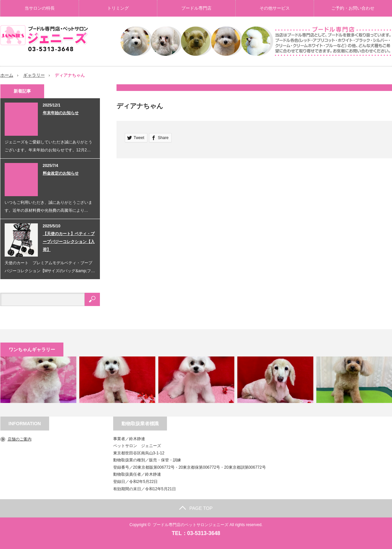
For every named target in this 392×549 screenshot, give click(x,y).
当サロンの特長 (40, 8)
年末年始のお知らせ (61, 113)
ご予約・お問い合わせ (353, 8)
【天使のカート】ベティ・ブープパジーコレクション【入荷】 (69, 241)
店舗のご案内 (20, 439)
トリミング (118, 8)
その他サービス (275, 8)
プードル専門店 (196, 8)
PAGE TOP (196, 508)
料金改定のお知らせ (61, 173)
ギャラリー (34, 75)
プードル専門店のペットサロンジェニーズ (191, 525)
